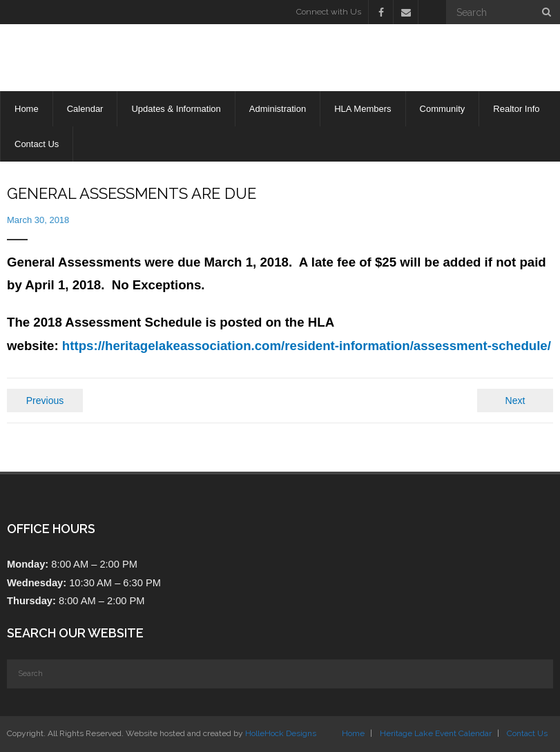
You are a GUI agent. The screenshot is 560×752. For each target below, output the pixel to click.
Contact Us (527, 733)
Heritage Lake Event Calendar (436, 733)
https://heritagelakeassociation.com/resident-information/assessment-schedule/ (307, 346)
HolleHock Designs (281, 733)
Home (353, 733)
